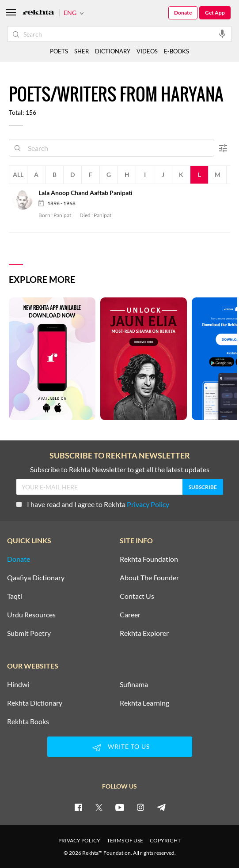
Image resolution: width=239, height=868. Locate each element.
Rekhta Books (28, 721)
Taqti (15, 596)
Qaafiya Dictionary (36, 578)
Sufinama (134, 684)
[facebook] (78, 807)
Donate (183, 13)
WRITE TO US (120, 748)
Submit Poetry (29, 633)
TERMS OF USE (125, 840)
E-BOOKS (176, 51)
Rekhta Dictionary (35, 703)
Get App (215, 13)
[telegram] (161, 807)
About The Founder (149, 578)
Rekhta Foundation (149, 559)
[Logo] (38, 13)
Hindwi (18, 684)
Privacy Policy (148, 504)
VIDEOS (147, 51)
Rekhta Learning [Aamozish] (144, 703)
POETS (59, 51)
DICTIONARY (113, 51)
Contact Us (137, 596)
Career (130, 615)
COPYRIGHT (165, 840)
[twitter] (99, 807)
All (18, 175)
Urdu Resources (31, 615)
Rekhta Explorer (144, 633)
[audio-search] (222, 34)
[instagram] (140, 807)
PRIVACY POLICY (79, 840)
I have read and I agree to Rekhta (93, 504)
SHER (82, 51)
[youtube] (120, 807)
